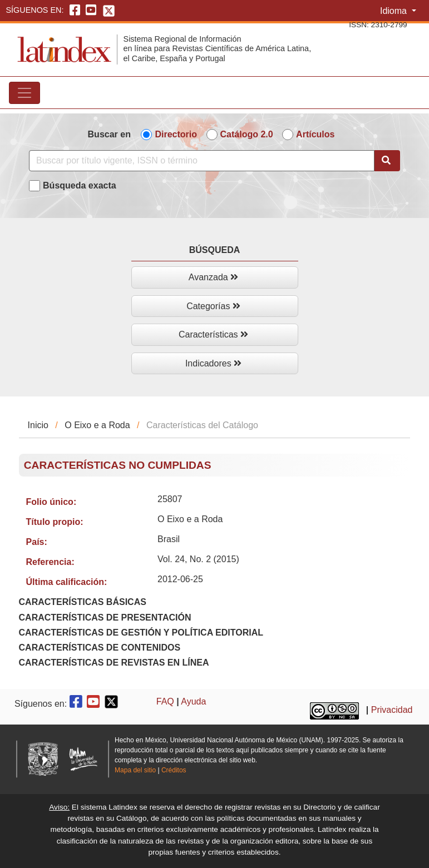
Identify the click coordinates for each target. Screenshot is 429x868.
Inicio (38, 425)
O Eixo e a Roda (97, 425)
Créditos (174, 770)
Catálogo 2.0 (247, 134)
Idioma (395, 11)
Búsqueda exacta (80, 185)
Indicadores (213, 363)
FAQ (165, 701)
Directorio (176, 134)
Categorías (213, 306)
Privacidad (392, 710)
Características (213, 334)
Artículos (315, 134)
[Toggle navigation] (24, 93)
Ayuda (193, 701)
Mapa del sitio (135, 770)
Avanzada (213, 277)
